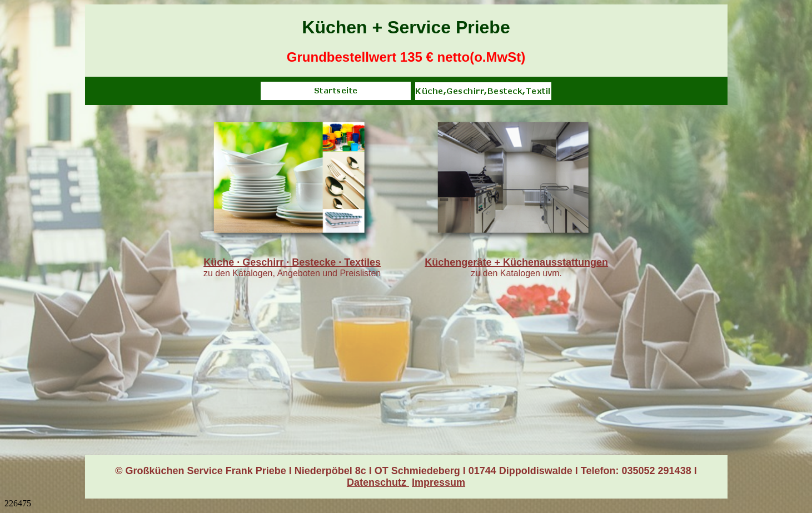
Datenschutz (378, 482)
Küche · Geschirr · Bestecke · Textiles (292, 262)
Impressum (439, 482)
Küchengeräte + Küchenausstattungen (516, 262)
